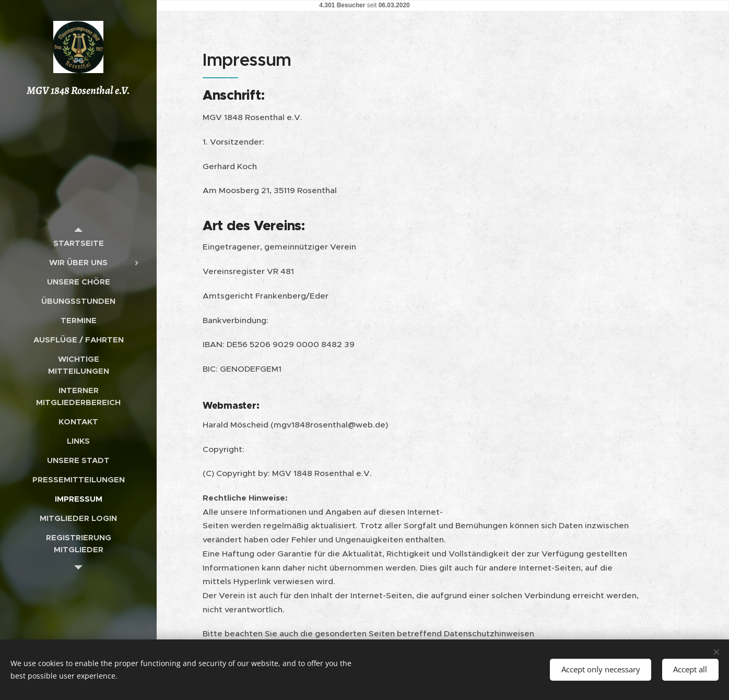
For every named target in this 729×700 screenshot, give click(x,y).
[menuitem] (78, 243)
